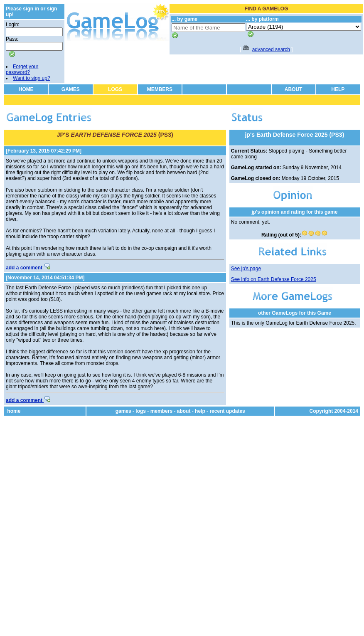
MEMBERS (160, 89)
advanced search (271, 49)
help (200, 411)
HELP (338, 89)
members (161, 411)
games (123, 411)
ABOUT (294, 89)
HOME (26, 89)
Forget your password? (22, 69)
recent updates (227, 411)
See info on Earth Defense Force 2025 (274, 279)
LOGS (115, 89)
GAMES (71, 89)
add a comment (28, 268)
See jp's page (246, 269)
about (184, 411)
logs (141, 411)
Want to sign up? (32, 78)
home (14, 411)
